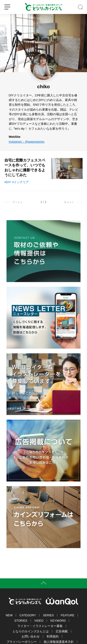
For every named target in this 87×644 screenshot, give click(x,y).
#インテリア (20, 182)
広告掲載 (62, 631)
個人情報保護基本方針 (59, 642)
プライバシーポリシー (22, 642)
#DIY (8, 182)
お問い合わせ (31, 636)
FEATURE (68, 615)
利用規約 (53, 636)
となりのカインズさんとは (31, 631)
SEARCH (80, 7)
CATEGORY (28, 615)
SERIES (48, 615)
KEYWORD (58, 621)
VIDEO (39, 621)
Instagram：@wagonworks (27, 142)
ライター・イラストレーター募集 (40, 626)
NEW (9, 615)
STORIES (21, 621)
